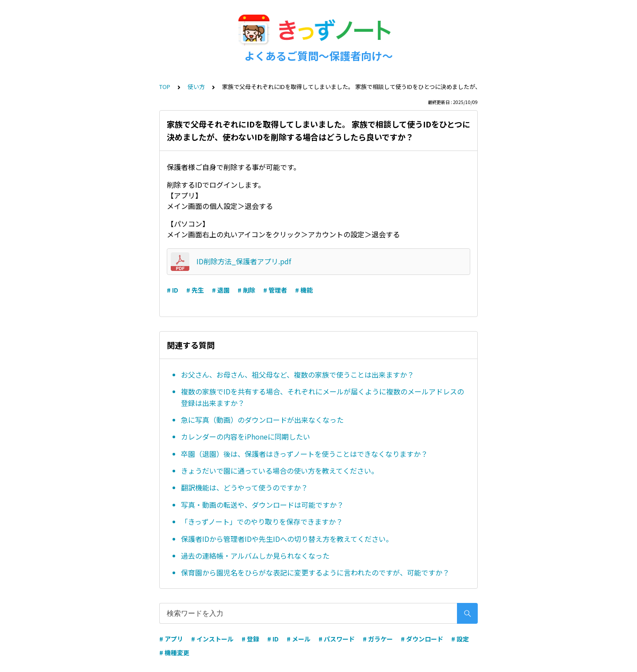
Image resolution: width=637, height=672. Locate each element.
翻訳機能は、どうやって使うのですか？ (244, 487)
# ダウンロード (422, 639)
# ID (173, 290)
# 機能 (304, 290)
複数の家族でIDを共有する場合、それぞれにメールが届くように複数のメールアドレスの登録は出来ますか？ (322, 397)
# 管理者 (275, 290)
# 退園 (221, 290)
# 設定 (460, 639)
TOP (165, 87)
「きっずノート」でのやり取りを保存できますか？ (262, 521)
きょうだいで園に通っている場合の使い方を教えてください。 (280, 471)
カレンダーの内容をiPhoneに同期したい (246, 436)
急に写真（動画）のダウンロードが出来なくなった (262, 420)
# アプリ (171, 639)
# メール (299, 639)
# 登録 (250, 639)
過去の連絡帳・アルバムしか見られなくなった (255, 556)
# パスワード (337, 639)
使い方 (196, 87)
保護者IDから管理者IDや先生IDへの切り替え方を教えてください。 (287, 539)
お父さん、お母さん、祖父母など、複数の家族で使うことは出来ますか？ (297, 375)
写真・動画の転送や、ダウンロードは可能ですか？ (262, 505)
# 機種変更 (174, 653)
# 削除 (246, 290)
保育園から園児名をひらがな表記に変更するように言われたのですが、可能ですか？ (315, 572)
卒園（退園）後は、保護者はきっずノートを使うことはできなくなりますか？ (304, 454)
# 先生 (195, 290)
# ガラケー (378, 639)
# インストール (212, 639)
